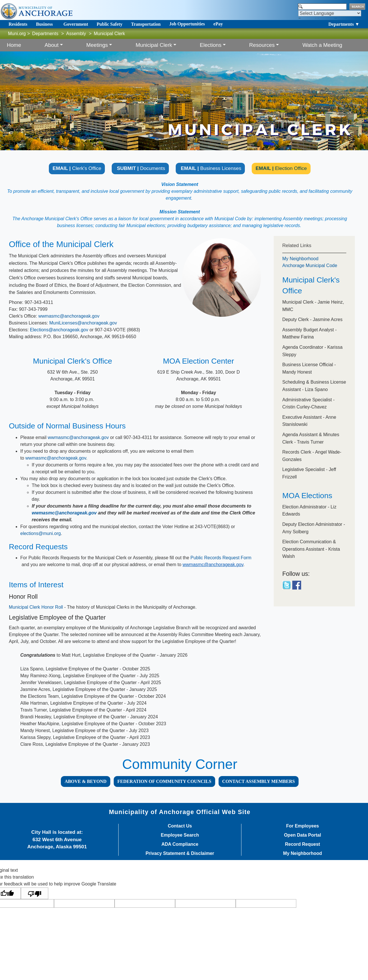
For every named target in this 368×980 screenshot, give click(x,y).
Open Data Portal (303, 835)
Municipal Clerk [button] (154, 45)
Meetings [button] (97, 45)
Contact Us (180, 826)
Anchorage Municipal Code (310, 265)
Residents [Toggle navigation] (18, 24)
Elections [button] (211, 45)
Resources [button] (262, 45)
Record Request (302, 844)
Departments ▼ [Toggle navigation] (344, 24)
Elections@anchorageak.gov (59, 330)
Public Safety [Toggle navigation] (109, 24)
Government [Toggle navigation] (76, 24)
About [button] (52, 45)
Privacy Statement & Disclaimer (180, 853)
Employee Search (180, 835)
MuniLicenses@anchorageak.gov (83, 323)
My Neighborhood (300, 259)
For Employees (302, 826)
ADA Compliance (180, 844)
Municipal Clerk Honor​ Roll (36, 607)
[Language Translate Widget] (330, 13)
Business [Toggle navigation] (44, 24)
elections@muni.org (41, 533)
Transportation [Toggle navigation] (146, 24)
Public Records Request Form (221, 558)
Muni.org (17, 34)
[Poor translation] (35, 893)
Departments (45, 34)
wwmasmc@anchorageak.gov (69, 316)
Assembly (76, 34)
